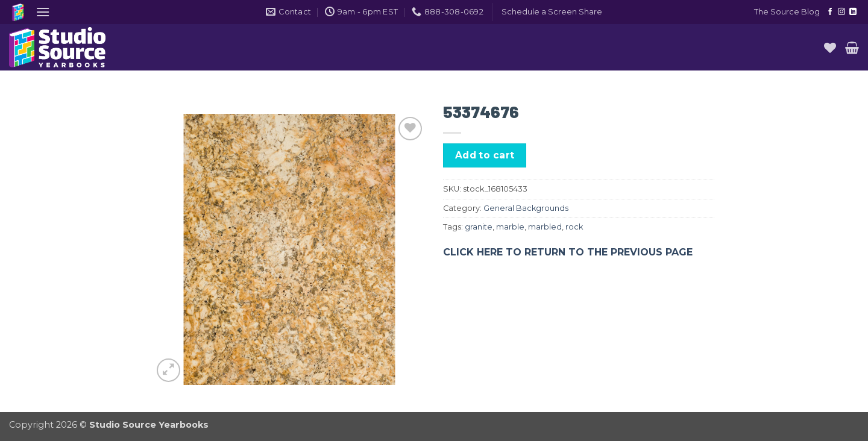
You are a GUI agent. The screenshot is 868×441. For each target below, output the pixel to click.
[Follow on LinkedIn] (853, 12)
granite (479, 227)
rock (574, 227)
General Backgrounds (526, 208)
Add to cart (485, 155)
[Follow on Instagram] (841, 12)
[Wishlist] (830, 48)
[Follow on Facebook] (830, 12)
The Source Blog (787, 12)
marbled (545, 227)
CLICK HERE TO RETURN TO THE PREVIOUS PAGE (568, 252)
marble (510, 227)
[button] (43, 12)
